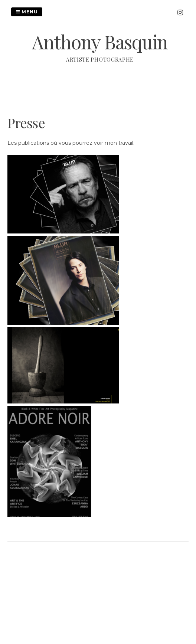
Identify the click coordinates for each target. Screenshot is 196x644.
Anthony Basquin (100, 42)
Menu (27, 12)
